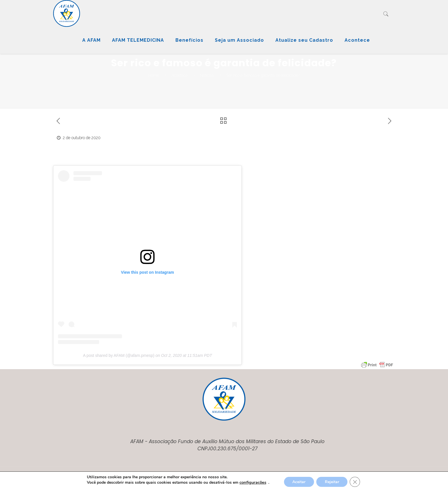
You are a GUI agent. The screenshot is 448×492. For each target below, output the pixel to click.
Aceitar (299, 482)
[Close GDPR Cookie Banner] (355, 482)
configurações (253, 482)
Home (154, 75)
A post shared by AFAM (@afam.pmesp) (119, 355)
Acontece (179, 75)
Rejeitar (332, 482)
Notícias (207, 75)
